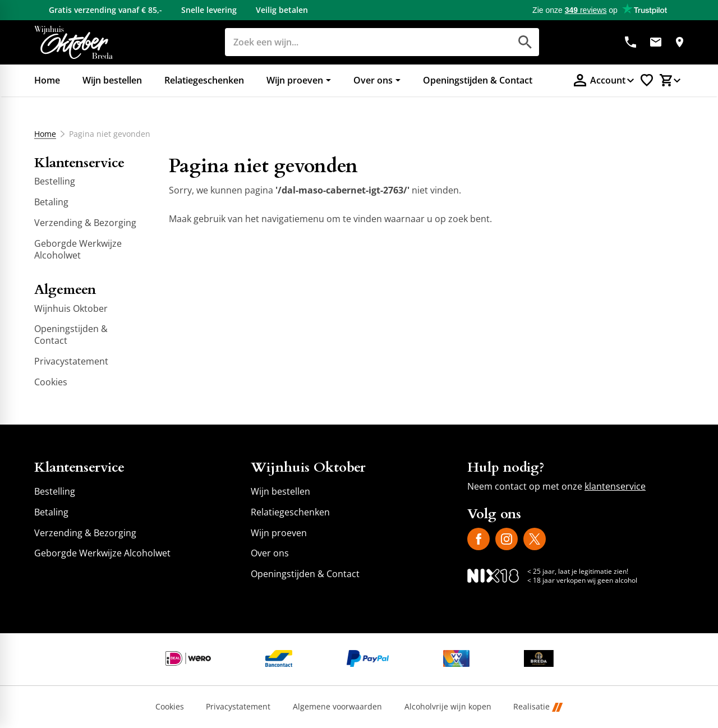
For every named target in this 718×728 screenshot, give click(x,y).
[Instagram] (507, 539)
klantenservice (615, 486)
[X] (535, 539)
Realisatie (538, 707)
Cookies (170, 707)
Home (45, 134)
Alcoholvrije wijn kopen (448, 707)
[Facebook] (478, 539)
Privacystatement (238, 707)
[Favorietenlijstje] (647, 80)
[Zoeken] (355, 42)
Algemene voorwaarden (337, 707)
